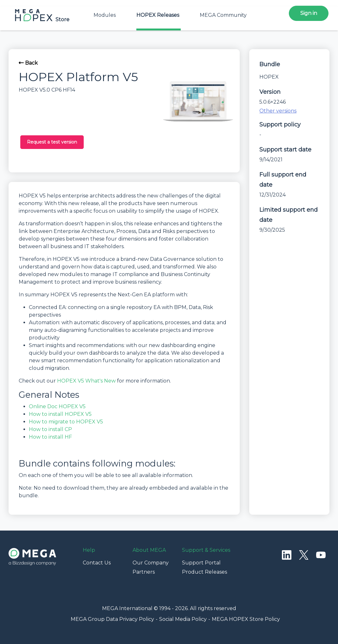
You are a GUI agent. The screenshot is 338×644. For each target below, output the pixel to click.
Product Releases (205, 572)
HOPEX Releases (158, 15)
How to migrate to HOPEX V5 (66, 422)
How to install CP (50, 429)
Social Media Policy (183, 619)
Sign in (309, 13)
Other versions (278, 111)
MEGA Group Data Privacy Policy (112, 619)
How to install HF (50, 437)
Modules (105, 15)
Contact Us (97, 563)
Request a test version (52, 142)
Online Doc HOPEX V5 (57, 406)
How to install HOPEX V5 (60, 414)
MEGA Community (223, 15)
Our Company (151, 563)
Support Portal (201, 563)
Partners (144, 572)
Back (28, 63)
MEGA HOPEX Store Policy (246, 619)
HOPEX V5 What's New (86, 381)
